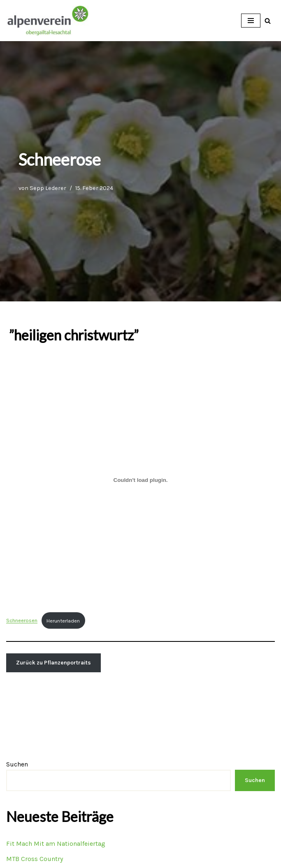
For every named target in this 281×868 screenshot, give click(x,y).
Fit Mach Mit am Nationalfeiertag (56, 844)
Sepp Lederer (48, 188)
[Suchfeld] (268, 21)
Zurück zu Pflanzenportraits (53, 663)
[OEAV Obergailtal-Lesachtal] (47, 21)
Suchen (17, 764)
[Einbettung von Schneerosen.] (140, 480)
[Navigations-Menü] (251, 21)
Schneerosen (22, 621)
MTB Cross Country (35, 859)
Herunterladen (63, 621)
